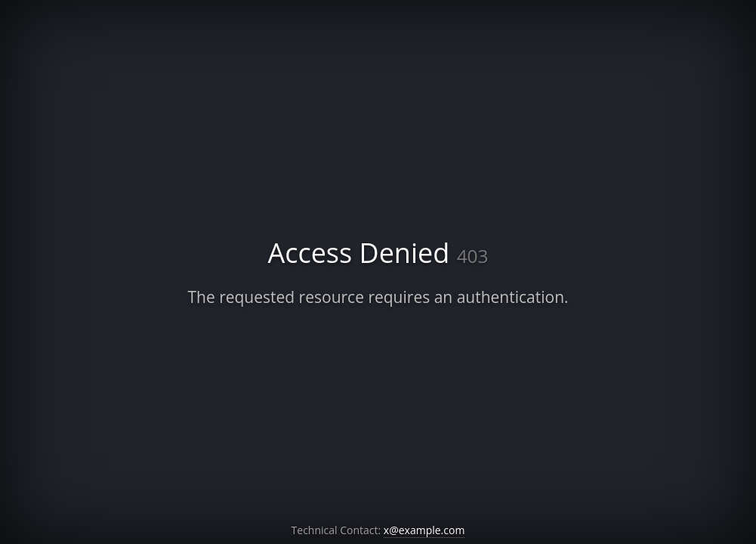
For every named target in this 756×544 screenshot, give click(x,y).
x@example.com (424, 530)
